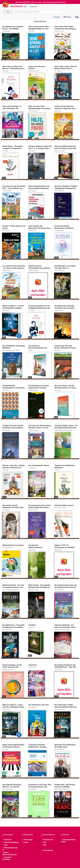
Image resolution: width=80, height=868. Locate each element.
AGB (5, 845)
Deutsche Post (47, 840)
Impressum (7, 840)
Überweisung (27, 840)
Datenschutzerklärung (11, 842)
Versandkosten (47, 850)
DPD (44, 845)
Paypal (25, 842)
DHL (44, 842)
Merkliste (67, 17)
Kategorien (34, 7)
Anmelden (57, 17)
